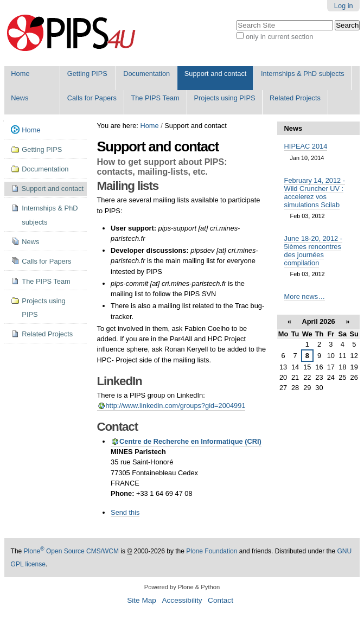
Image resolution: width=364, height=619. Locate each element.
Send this (125, 512)
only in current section (279, 37)
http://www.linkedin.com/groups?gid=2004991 (176, 406)
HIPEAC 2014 (306, 146)
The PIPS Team (155, 98)
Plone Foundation (212, 551)
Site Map (142, 600)
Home (20, 74)
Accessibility (182, 600)
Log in (344, 6)
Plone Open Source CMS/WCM (71, 551)
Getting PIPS (87, 74)
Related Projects (295, 98)
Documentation (146, 74)
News (20, 98)
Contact (221, 600)
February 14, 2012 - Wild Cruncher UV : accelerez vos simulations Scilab (315, 193)
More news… (305, 296)
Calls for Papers (92, 98)
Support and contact (216, 74)
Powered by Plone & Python (182, 587)
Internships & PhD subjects (303, 74)
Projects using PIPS (224, 98)
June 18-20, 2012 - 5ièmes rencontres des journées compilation (313, 251)
